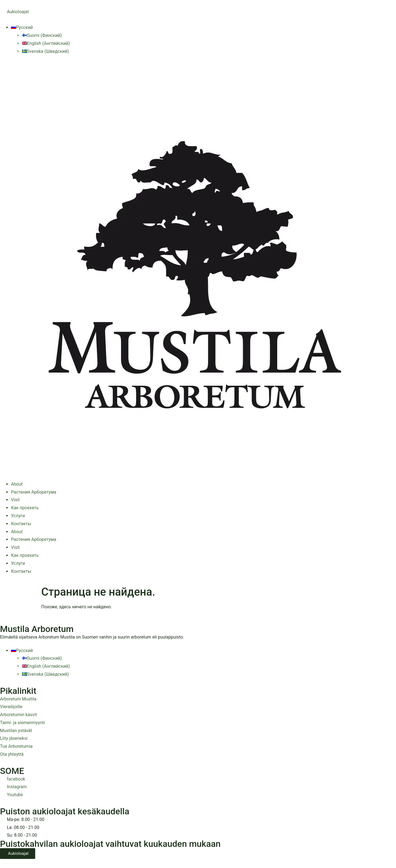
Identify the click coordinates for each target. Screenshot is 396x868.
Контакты (21, 524)
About (17, 484)
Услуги (18, 516)
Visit (15, 500)
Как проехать (25, 508)
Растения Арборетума (34, 492)
